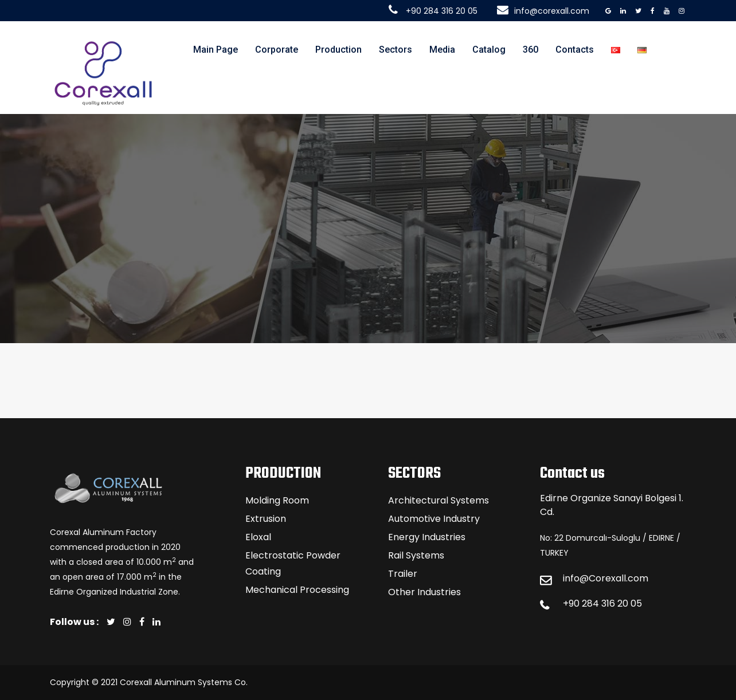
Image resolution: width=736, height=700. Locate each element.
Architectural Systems (439, 500)
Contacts (575, 50)
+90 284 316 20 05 (602, 603)
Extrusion (266, 519)
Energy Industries (427, 537)
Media (442, 50)
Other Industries (424, 592)
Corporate (277, 50)
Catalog (489, 50)
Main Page (216, 50)
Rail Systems (416, 555)
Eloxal (258, 537)
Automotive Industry (434, 519)
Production (338, 50)
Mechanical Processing (297, 590)
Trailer (403, 574)
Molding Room (277, 500)
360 (531, 50)
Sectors (396, 50)
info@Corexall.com (606, 578)
